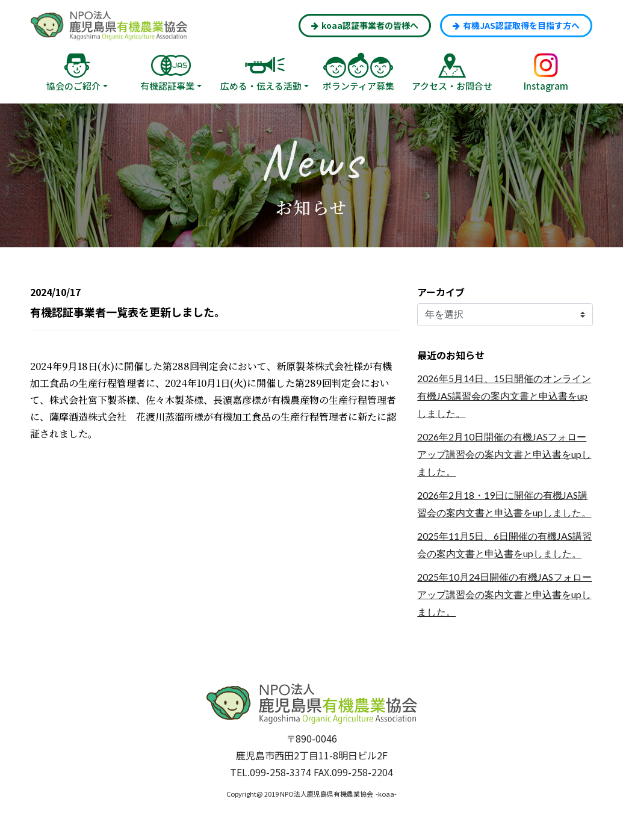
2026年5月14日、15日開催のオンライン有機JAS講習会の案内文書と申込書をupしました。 (504, 396)
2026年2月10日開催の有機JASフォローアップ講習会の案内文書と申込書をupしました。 (504, 454)
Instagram (546, 86)
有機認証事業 (167, 86)
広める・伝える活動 (261, 86)
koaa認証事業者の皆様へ (365, 25)
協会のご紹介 (73, 86)
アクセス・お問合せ (452, 86)
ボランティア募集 (358, 86)
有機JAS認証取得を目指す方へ (516, 25)
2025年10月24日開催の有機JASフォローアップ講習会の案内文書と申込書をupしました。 (504, 594)
